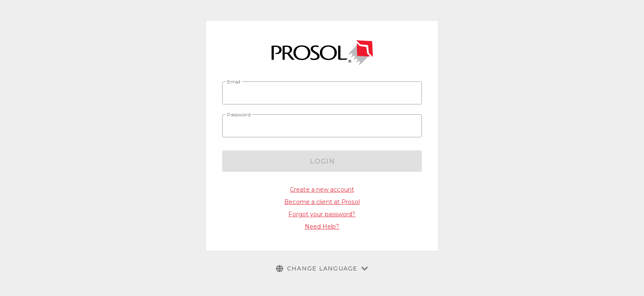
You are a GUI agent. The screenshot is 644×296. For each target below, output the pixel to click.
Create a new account (322, 190)
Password (239, 115)
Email (234, 82)
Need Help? (322, 227)
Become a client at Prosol (322, 202)
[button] (322, 268)
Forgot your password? (322, 214)
